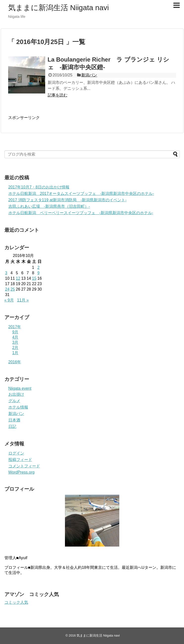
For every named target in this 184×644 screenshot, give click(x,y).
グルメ (14, 401)
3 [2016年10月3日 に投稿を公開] (6, 273)
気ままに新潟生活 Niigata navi (59, 8)
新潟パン (89, 75)
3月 (15, 342)
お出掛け (16, 394)
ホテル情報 (18, 407)
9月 (15, 332)
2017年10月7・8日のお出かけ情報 (39, 187)
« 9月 (9, 300)
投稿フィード (20, 460)
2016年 (15, 362)
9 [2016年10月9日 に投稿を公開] (38, 273)
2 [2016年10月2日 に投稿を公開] (38, 267)
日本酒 (14, 420)
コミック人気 (16, 602)
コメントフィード (24, 466)
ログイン (16, 453)
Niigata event (20, 388)
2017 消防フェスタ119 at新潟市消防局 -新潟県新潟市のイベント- (68, 200)
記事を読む (58, 95)
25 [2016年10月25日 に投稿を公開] (13, 289)
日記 (12, 426)
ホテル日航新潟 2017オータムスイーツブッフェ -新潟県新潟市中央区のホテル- (81, 194)
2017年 (15, 327)
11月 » (23, 300)
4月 (15, 337)
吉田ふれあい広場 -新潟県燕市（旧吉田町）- (49, 206)
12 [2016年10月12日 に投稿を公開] (18, 278)
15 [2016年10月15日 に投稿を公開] (34, 278)
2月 (15, 348)
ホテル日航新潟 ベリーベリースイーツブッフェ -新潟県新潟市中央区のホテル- (81, 213)
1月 (15, 353)
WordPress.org (21, 472)
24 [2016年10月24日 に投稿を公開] (7, 289)
